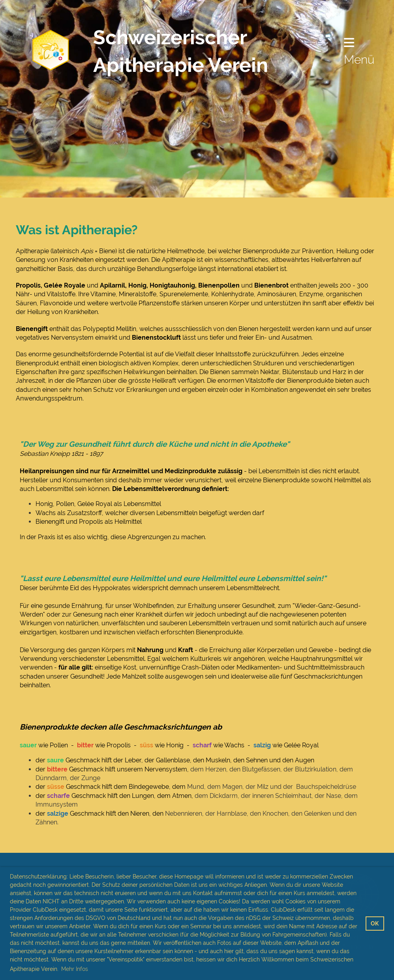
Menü (359, 52)
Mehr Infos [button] (75, 969)
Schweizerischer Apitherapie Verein (181, 51)
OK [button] (375, 923)
